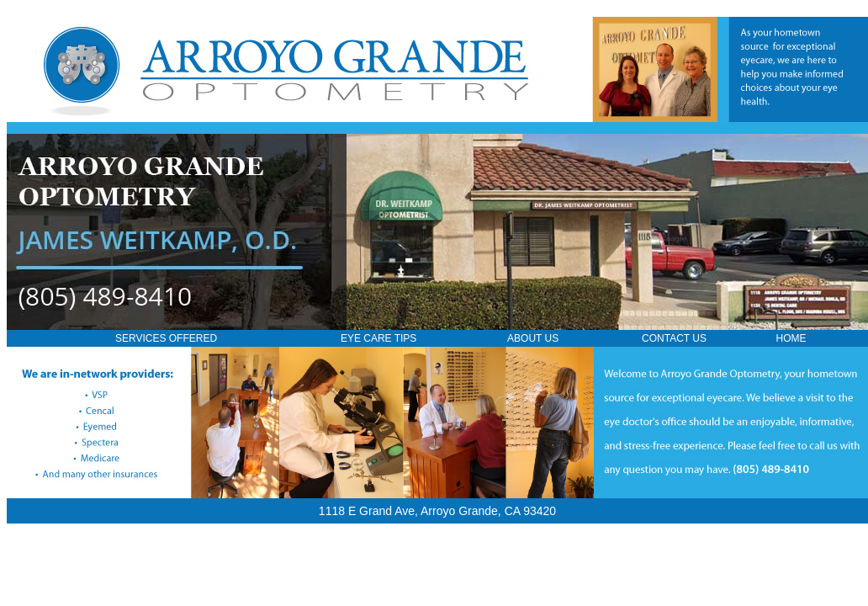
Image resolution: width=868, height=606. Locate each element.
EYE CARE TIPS (378, 338)
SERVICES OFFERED (166, 338)
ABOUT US (533, 338)
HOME (791, 338)
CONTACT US (674, 338)
